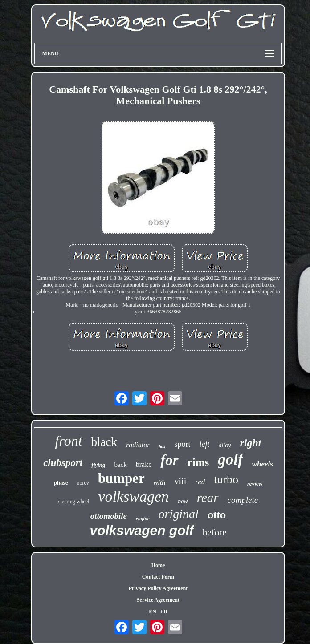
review (255, 484)
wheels (263, 464)
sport (182, 444)
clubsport (63, 463)
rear (208, 498)
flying (98, 465)
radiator (138, 445)
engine (143, 518)
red (200, 482)
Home (158, 565)
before (215, 532)
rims (198, 462)
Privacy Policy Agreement (158, 588)
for (169, 460)
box (162, 447)
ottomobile (109, 516)
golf (230, 460)
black (104, 442)
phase (61, 483)
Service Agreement (158, 600)
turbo (226, 480)
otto (217, 515)
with (160, 482)
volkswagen (133, 496)
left (204, 444)
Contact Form (158, 577)
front (69, 441)
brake (144, 464)
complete (243, 500)
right (250, 443)
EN (153, 612)
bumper (121, 478)
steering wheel (74, 502)
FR (164, 612)
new (183, 501)
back (120, 465)
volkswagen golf (141, 530)
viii (181, 481)
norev (83, 483)
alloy (224, 445)
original (179, 514)
